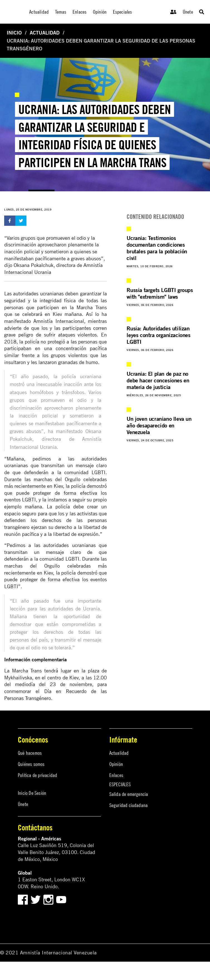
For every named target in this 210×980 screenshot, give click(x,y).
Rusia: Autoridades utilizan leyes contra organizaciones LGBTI (158, 335)
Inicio (14, 33)
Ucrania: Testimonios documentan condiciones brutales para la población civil (157, 248)
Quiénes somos (31, 764)
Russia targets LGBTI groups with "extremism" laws (160, 293)
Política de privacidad (37, 775)
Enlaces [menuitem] (80, 12)
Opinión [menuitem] (100, 12)
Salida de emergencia (129, 794)
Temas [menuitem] (61, 12)
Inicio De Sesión (32, 793)
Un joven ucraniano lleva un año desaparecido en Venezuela (159, 425)
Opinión (116, 764)
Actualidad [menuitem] (39, 12)
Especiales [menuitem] (123, 12)
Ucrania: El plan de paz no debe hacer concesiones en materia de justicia (158, 380)
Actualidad (45, 33)
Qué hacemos (30, 753)
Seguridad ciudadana (129, 805)
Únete (188, 12)
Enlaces (116, 775)
